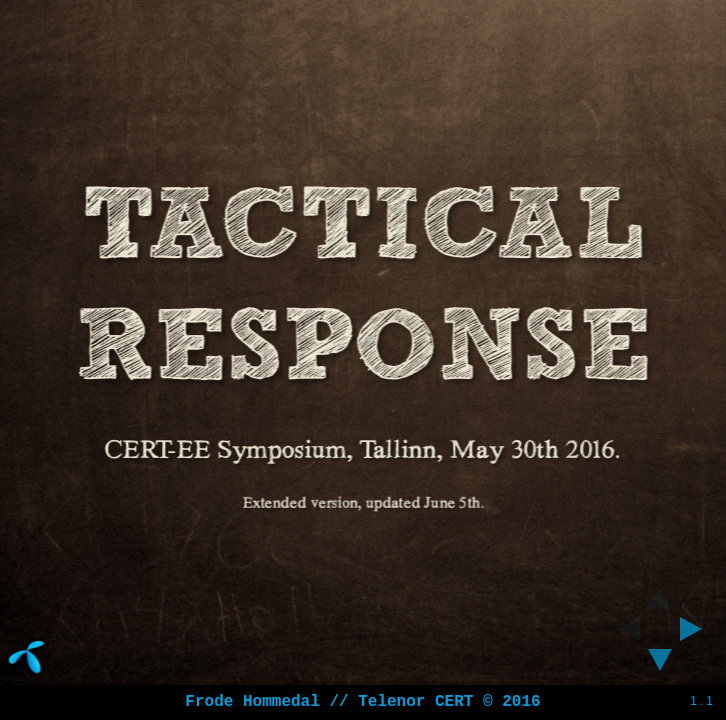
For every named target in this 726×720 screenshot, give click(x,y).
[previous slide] (623, 629)
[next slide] (697, 629)
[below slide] (660, 666)
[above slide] (660, 592)
